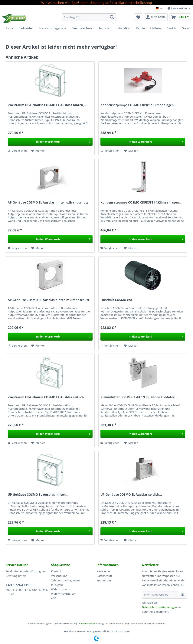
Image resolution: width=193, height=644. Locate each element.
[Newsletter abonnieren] (183, 595)
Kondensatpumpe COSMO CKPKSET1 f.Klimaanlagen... (141, 203)
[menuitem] (89, 19)
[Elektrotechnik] (82, 28)
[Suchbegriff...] (89, 17)
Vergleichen (17, 151)
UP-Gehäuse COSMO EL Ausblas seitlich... (131, 495)
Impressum (104, 580)
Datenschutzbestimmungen (159, 607)
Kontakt (56, 571)
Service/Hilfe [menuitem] (178, 8)
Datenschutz (104, 576)
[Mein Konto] (156, 17)
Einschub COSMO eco (116, 300)
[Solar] (186, 28)
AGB (54, 598)
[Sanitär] (172, 28)
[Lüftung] (156, 28)
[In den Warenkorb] (50, 142)
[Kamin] (140, 28)
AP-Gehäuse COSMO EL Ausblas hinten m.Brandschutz (49, 300)
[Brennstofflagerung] (52, 28)
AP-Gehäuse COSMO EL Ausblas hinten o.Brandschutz (48, 203)
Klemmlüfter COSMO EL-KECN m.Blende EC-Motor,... (139, 397)
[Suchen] (112, 17)
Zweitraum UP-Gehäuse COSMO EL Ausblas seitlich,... (48, 397)
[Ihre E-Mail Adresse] (160, 595)
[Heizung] (103, 28)
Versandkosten (87, 624)
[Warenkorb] (180, 17)
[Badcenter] (26, 28)
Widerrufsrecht (61, 589)
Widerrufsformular (63, 594)
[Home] (9, 28)
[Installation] (123, 28)
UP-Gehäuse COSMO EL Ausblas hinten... (38, 495)
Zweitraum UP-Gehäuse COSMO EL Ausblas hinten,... (47, 105)
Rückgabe (57, 585)
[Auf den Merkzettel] (38, 151)
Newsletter (103, 571)
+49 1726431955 (20, 585)
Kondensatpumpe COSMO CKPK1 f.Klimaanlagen (137, 105)
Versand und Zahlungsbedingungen (65, 578)
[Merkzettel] (138, 17)
